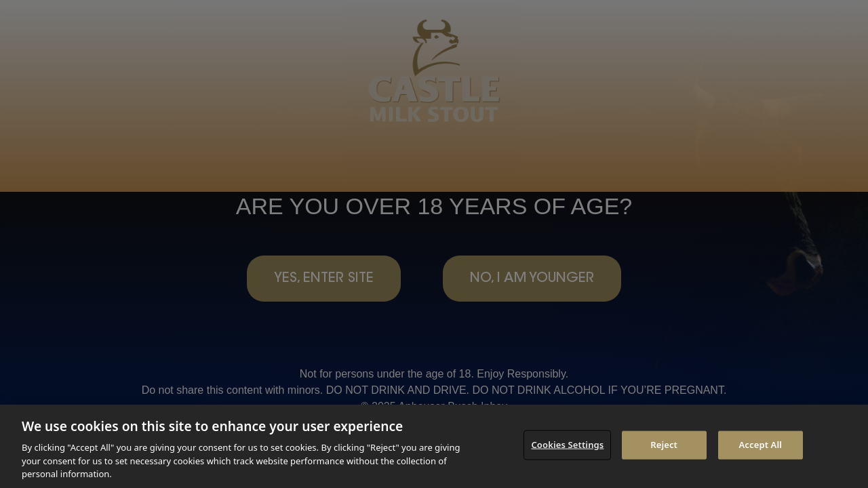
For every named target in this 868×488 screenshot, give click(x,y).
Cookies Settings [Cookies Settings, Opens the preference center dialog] (567, 445)
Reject (664, 445)
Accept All (760, 445)
